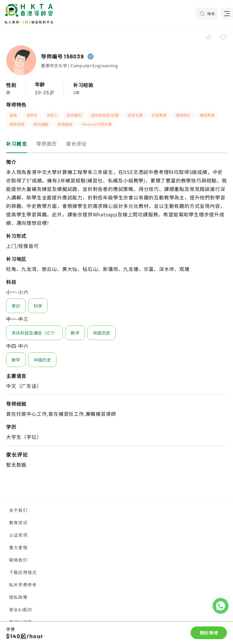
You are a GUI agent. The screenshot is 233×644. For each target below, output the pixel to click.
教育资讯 (18, 522)
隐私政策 (18, 597)
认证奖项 (18, 535)
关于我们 (18, 510)
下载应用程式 (23, 572)
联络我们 (18, 560)
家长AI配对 (21, 609)
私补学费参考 (23, 585)
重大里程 (18, 547)
